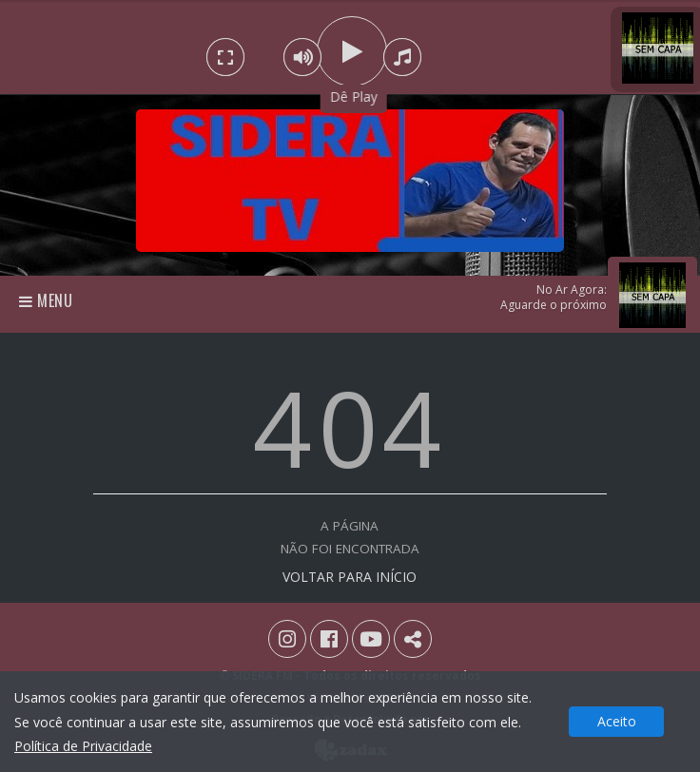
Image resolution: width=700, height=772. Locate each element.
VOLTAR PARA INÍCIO (350, 577)
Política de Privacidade (83, 746)
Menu (46, 300)
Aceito (617, 721)
